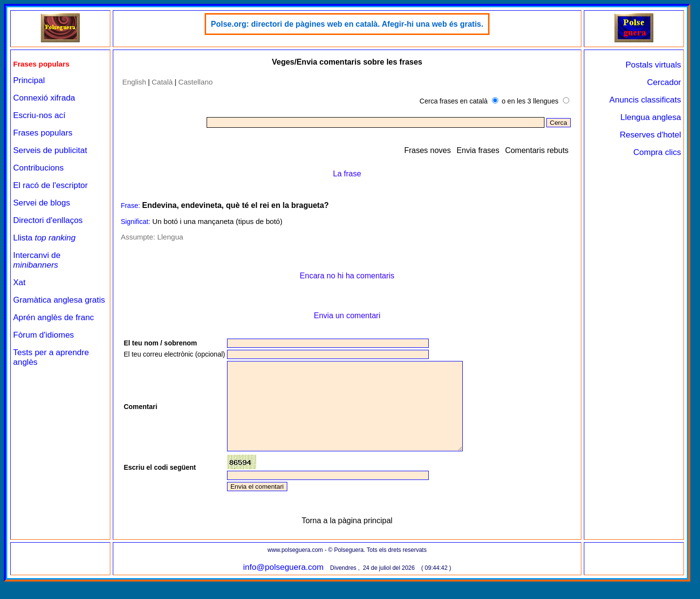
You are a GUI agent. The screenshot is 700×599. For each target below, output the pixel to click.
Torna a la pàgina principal (347, 538)
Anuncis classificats (645, 100)
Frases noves (427, 150)
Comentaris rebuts (537, 150)
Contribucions (38, 168)
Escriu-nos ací (39, 115)
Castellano (196, 82)
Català (162, 82)
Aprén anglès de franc (53, 317)
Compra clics (657, 152)
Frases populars (43, 133)
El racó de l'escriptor (50, 185)
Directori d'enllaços (48, 220)
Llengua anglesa (651, 117)
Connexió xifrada (44, 98)
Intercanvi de (37, 260)
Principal (29, 80)
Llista (44, 238)
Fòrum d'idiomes (44, 335)
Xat (19, 282)
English (134, 82)
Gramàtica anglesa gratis (59, 300)
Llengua (170, 237)
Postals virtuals (653, 65)
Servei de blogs (42, 203)
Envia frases (478, 150)
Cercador (664, 82)
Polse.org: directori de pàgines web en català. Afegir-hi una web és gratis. (347, 24)
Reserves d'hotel (650, 135)
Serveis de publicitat (50, 150)
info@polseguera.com (283, 585)
